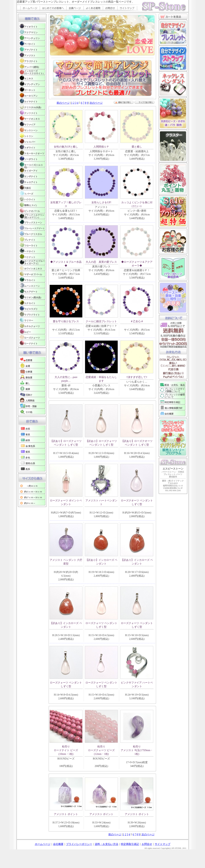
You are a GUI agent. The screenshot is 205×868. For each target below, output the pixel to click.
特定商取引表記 (130, 844)
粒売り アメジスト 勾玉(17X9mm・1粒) (137, 750)
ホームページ (43, 844)
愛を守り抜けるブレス (66, 321)
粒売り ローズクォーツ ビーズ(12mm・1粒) (101, 750)
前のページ (63, 103)
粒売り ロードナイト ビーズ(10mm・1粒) (66, 750)
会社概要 (58, 844)
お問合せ (147, 844)
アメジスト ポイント (66, 814)
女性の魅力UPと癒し (66, 147)
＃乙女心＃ (137, 321)
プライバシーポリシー (79, 844)
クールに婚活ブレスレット (101, 321)
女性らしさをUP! (101, 202)
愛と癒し (137, 147)
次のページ (96, 103)
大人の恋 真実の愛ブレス (101, 262)
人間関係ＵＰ (101, 147)
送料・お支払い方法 (107, 844)
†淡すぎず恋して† (137, 377)
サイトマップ (163, 844)
